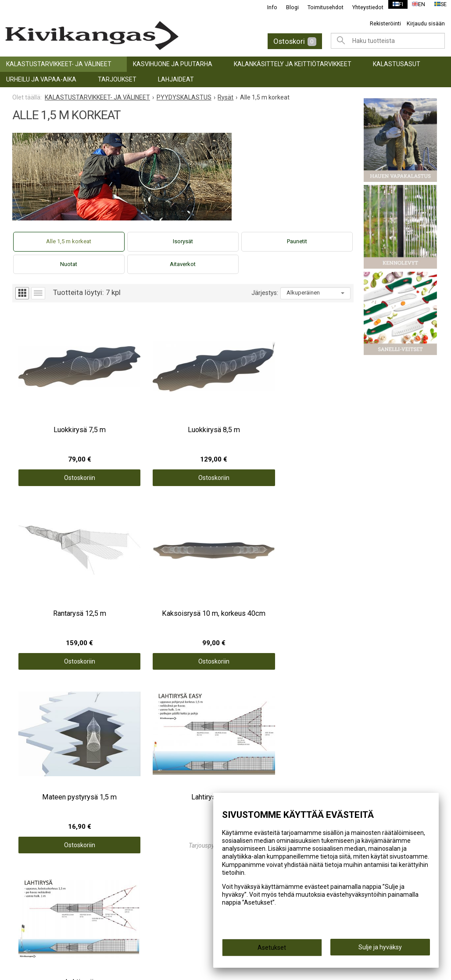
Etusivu (244, 704)
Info (267, 7)
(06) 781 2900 (37, 894)
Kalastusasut (397, 64)
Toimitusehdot (320, 7)
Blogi (287, 7)
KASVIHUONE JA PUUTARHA (173, 64)
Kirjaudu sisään (426, 23)
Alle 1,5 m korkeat (69, 241)
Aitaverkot (183, 264)
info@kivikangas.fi (45, 882)
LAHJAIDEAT (176, 79)
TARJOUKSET (117, 79)
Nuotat (69, 264)
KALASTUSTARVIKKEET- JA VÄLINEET (59, 64)
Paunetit (297, 241)
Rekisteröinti (385, 23)
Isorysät (183, 241)
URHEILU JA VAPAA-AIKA (41, 79)
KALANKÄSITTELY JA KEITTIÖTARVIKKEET (293, 64)
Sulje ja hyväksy (380, 950)
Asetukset (272, 950)
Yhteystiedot (363, 7)
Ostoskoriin (55, 436)
